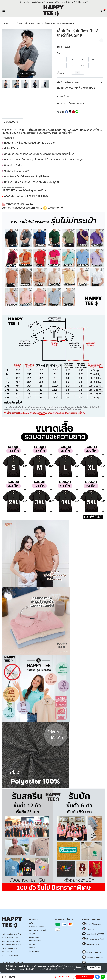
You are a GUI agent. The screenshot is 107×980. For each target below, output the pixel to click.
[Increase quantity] (82, 73)
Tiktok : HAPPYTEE (94, 929)
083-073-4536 (12, 955)
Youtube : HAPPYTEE (95, 934)
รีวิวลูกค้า (32, 934)
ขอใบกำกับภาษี (55, 208)
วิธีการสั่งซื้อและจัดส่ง (37, 927)
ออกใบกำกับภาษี (35, 941)
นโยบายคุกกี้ (60, 969)
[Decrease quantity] (73, 73)
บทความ (32, 944)
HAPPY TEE (71, 97)
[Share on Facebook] (67, 112)
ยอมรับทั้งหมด (94, 968)
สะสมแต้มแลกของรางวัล (38, 930)
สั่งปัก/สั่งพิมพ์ (34, 920)
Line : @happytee (93, 924)
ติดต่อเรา (32, 948)
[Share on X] (70, 112)
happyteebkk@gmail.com (12, 962)
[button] (101, 11)
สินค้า (31, 923)
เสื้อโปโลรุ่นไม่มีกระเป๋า (33, 24)
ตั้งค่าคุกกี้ (80, 968)
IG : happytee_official (95, 939)
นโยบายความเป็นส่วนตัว (43, 969)
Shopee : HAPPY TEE (95, 958)
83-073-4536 (82, 2)
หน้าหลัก (7, 24)
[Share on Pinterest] (73, 112)
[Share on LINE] (77, 112)
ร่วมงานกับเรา (34, 951)
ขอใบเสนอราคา (34, 937)
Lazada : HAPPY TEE (94, 952)
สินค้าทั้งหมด (18, 24)
